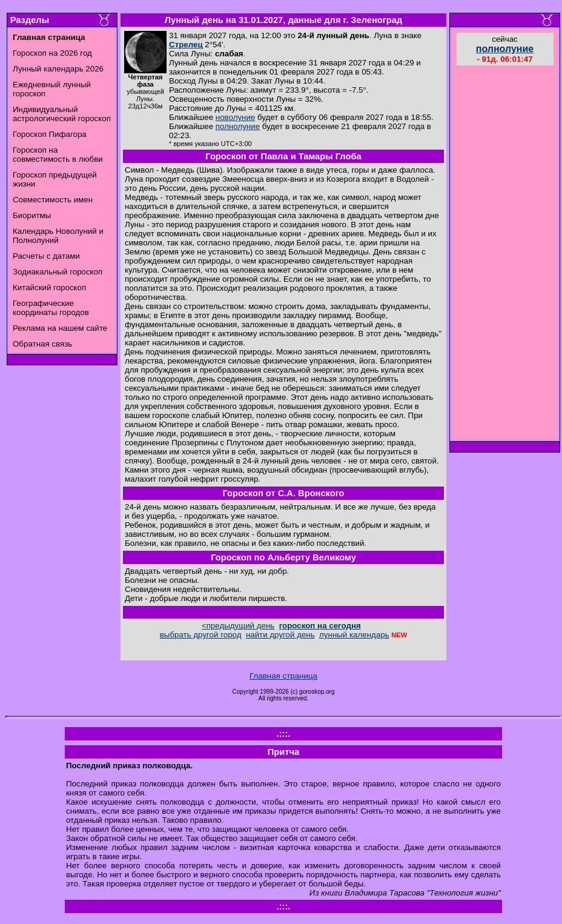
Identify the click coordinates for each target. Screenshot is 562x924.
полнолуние (238, 126)
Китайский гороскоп (49, 288)
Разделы (30, 20)
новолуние (235, 117)
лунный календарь (354, 635)
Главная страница (283, 676)
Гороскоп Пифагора (50, 134)
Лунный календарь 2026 (58, 69)
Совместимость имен (53, 200)
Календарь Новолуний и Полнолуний (58, 236)
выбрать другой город (201, 635)
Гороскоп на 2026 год (52, 53)
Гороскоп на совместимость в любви (58, 155)
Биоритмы (32, 215)
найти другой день (280, 635)
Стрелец (186, 45)
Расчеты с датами (46, 256)
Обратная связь (42, 344)
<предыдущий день (238, 626)
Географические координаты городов (51, 308)
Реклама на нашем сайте (60, 328)
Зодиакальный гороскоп (58, 272)
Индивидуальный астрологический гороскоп (62, 114)
